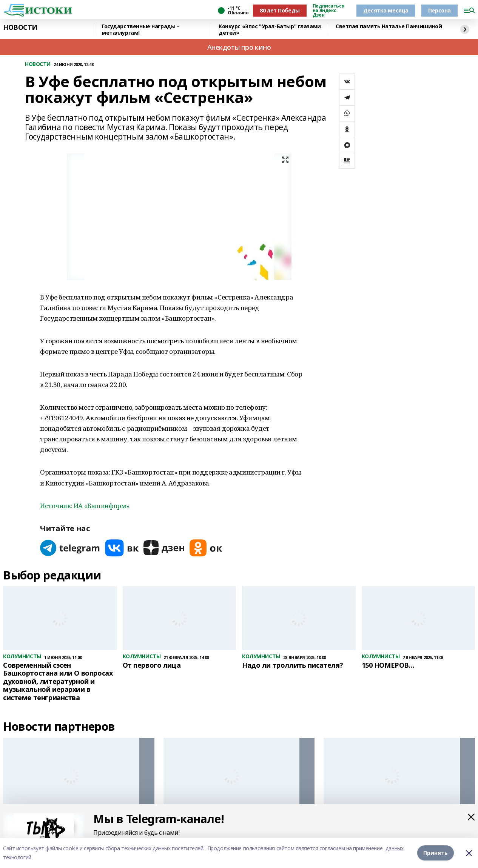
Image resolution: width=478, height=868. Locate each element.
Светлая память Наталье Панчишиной (389, 27)
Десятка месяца (386, 10)
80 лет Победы (280, 10)
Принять (436, 853)
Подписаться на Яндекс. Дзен (328, 11)
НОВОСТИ (20, 28)
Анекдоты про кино (239, 47)
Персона (439, 10)
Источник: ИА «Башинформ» (85, 506)
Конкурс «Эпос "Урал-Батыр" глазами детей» (270, 30)
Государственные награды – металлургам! (141, 30)
